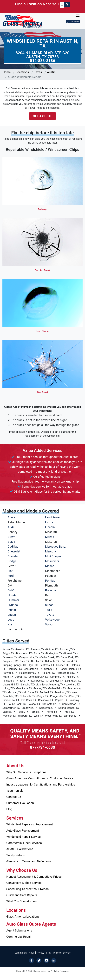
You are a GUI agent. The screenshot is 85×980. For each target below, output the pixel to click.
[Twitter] (39, 960)
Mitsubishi (52, 561)
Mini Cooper (53, 556)
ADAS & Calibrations (20, 849)
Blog (9, 809)
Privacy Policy (44, 953)
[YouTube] (46, 960)
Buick (11, 542)
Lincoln (50, 527)
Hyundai (13, 605)
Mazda (50, 537)
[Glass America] (23, 21)
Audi (11, 527)
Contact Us (14, 797)
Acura (12, 517)
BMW (11, 537)
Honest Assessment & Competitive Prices (34, 877)
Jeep (11, 620)
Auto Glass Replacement (23, 831)
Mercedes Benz (55, 547)
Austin (51, 72)
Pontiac (50, 581)
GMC (11, 590)
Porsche (51, 590)
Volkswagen (53, 620)
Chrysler (13, 556)
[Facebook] (31, 960)
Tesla (49, 610)
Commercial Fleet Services (24, 843)
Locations (22, 72)
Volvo (49, 624)
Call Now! (73, 21)
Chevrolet (14, 551)
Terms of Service (62, 953)
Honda (12, 595)
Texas (38, 72)
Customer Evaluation (20, 803)
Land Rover (53, 517)
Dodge (12, 561)
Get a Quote (42, 116)
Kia (10, 624)
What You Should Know (22, 901)
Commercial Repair (19, 937)
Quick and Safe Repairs (22, 895)
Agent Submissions (19, 930)
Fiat (10, 571)
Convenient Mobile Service (24, 883)
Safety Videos (15, 855)
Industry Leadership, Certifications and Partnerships (41, 784)
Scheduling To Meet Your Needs (27, 889)
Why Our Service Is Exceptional (27, 772)
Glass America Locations (23, 916)
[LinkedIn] (54, 960)
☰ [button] (78, 17)
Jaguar (12, 615)
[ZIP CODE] (62, 5)
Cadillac (13, 547)
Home (7, 72)
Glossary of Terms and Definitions (29, 861)
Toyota (50, 615)
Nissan (50, 566)
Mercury (51, 551)
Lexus (49, 522)
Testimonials (15, 791)
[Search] (67, 5)
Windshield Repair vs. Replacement (30, 824)
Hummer (13, 600)
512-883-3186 (42, 61)
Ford (11, 576)
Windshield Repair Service (23, 837)
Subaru (50, 605)
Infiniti (12, 610)
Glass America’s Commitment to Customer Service (40, 778)
